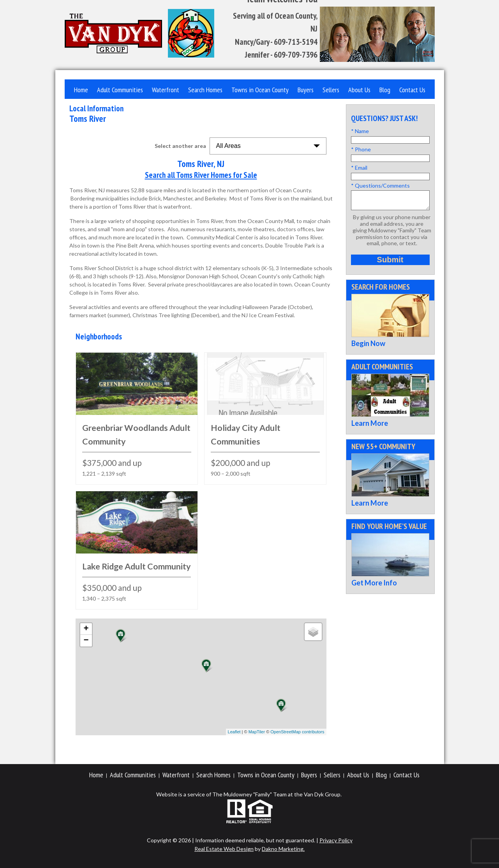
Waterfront (166, 90)
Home (81, 90)
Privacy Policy (336, 840)
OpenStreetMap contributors (297, 732)
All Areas (228, 146)
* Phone (361, 149)
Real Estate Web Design (224, 849)
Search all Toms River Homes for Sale (201, 175)
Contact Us (412, 90)
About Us (359, 90)
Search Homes (205, 90)
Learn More (370, 427)
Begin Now (368, 347)
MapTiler (257, 732)
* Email (359, 168)
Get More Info (374, 586)
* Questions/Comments (380, 185)
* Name (360, 131)
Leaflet (234, 732)
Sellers (331, 90)
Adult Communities (120, 90)
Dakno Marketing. (283, 849)
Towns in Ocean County (260, 90)
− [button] (86, 641)
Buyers (306, 90)
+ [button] (86, 629)
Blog (385, 90)
